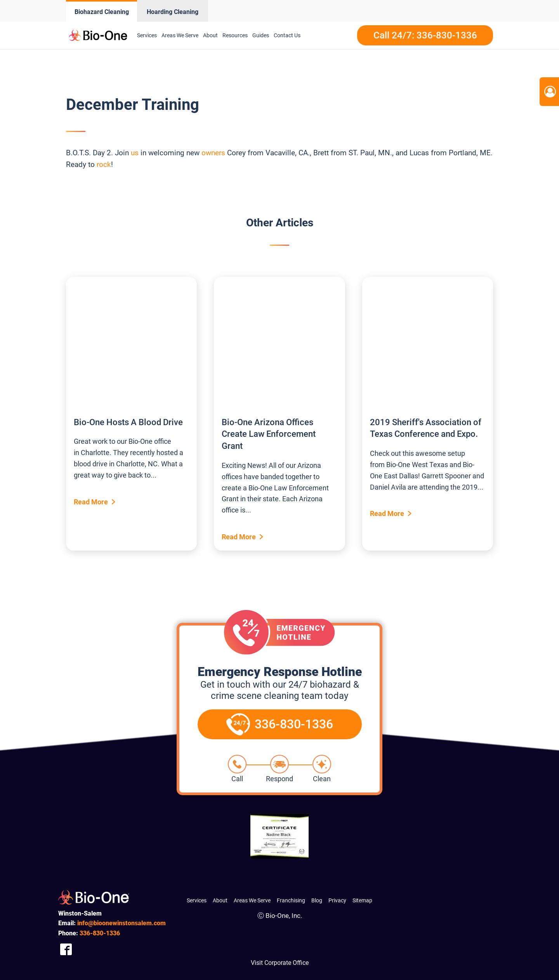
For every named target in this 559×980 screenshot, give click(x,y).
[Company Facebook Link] (66, 950)
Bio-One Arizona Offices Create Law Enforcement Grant (269, 434)
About (210, 35)
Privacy (337, 900)
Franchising (291, 900)
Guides (261, 35)
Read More (91, 502)
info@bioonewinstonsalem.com (122, 923)
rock (104, 164)
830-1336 (100, 933)
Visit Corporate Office (280, 963)
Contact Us (287, 35)
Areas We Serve (180, 35)
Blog (317, 900)
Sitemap (362, 900)
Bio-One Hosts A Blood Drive (128, 422)
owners (213, 153)
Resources (235, 35)
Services (147, 35)
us (135, 153)
